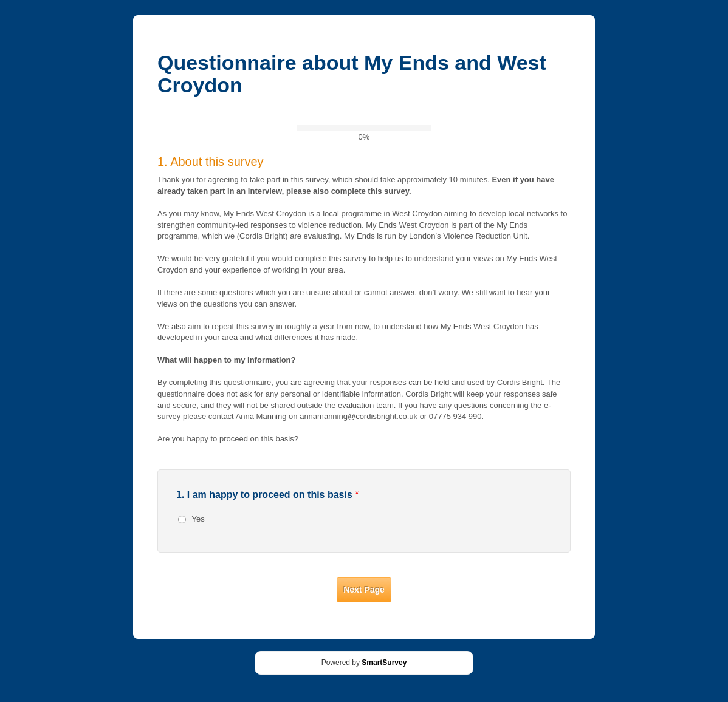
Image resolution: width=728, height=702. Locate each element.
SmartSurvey (384, 663)
